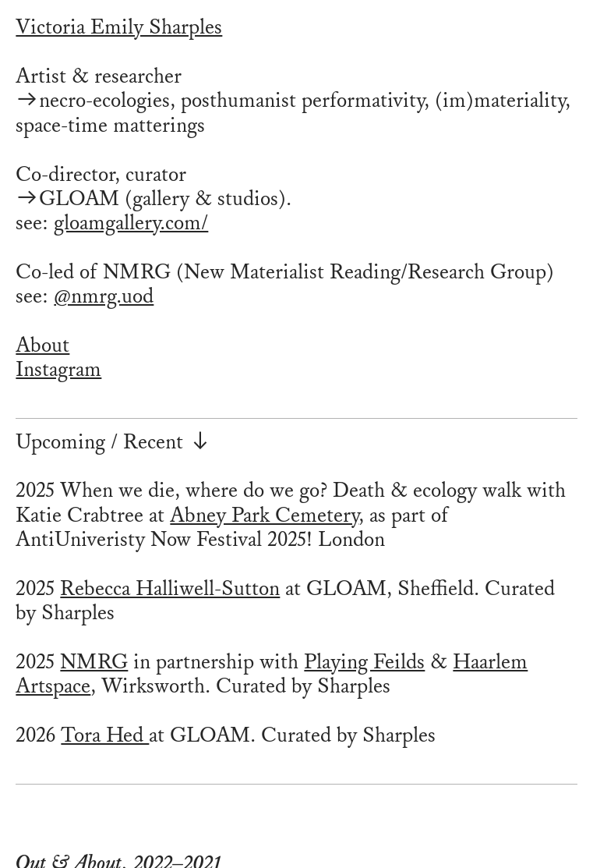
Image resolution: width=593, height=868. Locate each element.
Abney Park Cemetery (264, 515)
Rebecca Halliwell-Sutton (170, 589)
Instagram (58, 370)
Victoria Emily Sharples (119, 27)
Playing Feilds (364, 662)
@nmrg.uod (104, 296)
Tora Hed (105, 735)
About (42, 345)
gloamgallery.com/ (131, 223)
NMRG (94, 662)
